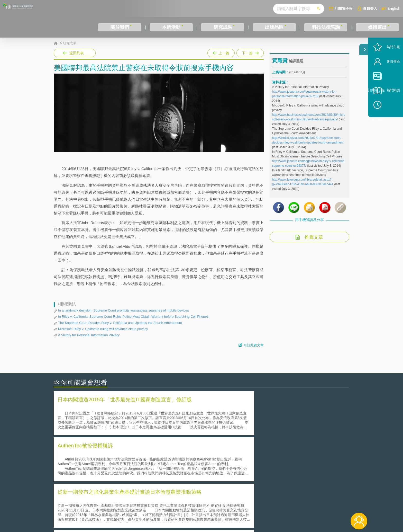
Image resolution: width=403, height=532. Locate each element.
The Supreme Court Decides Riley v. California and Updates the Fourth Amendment (120, 323)
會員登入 (370, 8)
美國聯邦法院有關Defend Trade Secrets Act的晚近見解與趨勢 (110, 461)
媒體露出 (377, 27)
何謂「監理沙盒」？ (223, 454)
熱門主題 (386, 65)
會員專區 (386, 79)
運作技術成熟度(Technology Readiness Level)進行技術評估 (108, 469)
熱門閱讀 (386, 108)
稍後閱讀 (388, 123)
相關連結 (305, 504)
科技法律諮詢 (326, 27)
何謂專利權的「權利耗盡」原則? (233, 469)
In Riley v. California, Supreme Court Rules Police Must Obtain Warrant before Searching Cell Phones (133, 317)
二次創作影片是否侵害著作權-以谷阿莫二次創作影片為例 (106, 454)
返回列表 (77, 53)
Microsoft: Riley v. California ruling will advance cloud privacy (103, 329)
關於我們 (120, 27)
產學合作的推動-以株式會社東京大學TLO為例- (245, 476)
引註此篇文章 (254, 345)
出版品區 (274, 27)
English (394, 8)
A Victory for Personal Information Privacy (89, 335)
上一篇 (221, 52)
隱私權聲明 (205, 504)
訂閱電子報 (344, 8)
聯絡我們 (203, 511)
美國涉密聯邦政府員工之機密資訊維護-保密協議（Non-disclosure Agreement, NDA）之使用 (124, 476)
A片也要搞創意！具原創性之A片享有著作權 (243, 461)
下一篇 (250, 53)
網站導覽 (235, 511)
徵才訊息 (235, 504)
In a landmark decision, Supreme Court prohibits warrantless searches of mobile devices (123, 310)
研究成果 (223, 27)
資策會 (275, 504)
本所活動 (171, 27)
